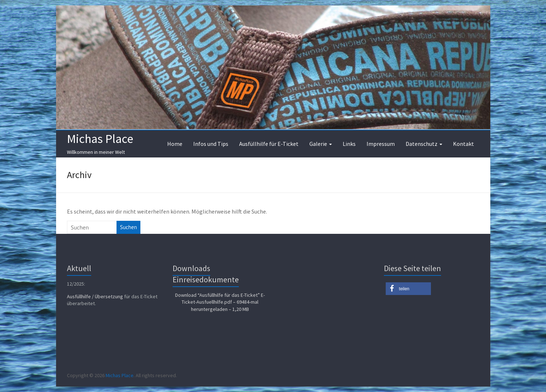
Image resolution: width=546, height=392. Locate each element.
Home (175, 144)
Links (349, 144)
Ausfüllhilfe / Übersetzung (95, 296)
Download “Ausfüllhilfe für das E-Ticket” (220, 302)
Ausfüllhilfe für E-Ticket (269, 144)
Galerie (318, 144)
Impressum (381, 144)
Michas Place (100, 139)
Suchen (129, 227)
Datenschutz (422, 144)
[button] (408, 289)
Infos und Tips (211, 144)
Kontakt (464, 144)
